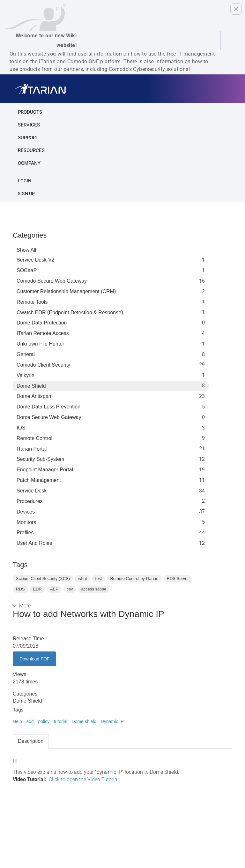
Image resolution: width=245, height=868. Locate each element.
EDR (37, 589)
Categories (30, 235)
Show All (26, 250)
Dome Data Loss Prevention (48, 407)
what (82, 579)
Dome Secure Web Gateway (49, 417)
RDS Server (178, 579)
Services (29, 125)
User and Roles (34, 543)
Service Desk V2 (35, 260)
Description (31, 741)
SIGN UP (26, 194)
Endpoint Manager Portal (45, 470)
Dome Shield (31, 386)
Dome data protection (42, 323)
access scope (94, 589)
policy (44, 721)
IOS (21, 428)
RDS (20, 589)
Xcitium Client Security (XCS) (43, 579)
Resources (31, 150)
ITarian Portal (32, 449)
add (30, 721)
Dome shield (84, 721)
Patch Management (39, 480)
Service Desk (32, 491)
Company (29, 163)
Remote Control (34, 438)
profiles (25, 533)
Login (25, 181)
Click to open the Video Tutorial (84, 779)
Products (30, 112)
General (26, 354)
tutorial (61, 721)
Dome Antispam (35, 396)
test (99, 579)
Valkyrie (26, 375)
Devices (26, 512)
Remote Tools (32, 302)
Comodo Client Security (43, 365)
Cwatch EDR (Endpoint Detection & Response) (70, 312)
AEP (54, 589)
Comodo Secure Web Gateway (52, 281)
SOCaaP (27, 270)
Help (17, 721)
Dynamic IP (112, 721)
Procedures (30, 501)
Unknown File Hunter (40, 344)
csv (70, 589)
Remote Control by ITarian (134, 579)
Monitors (26, 522)
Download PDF (34, 659)
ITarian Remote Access (43, 333)
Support (28, 138)
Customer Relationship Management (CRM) (66, 291)
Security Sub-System (40, 459)
